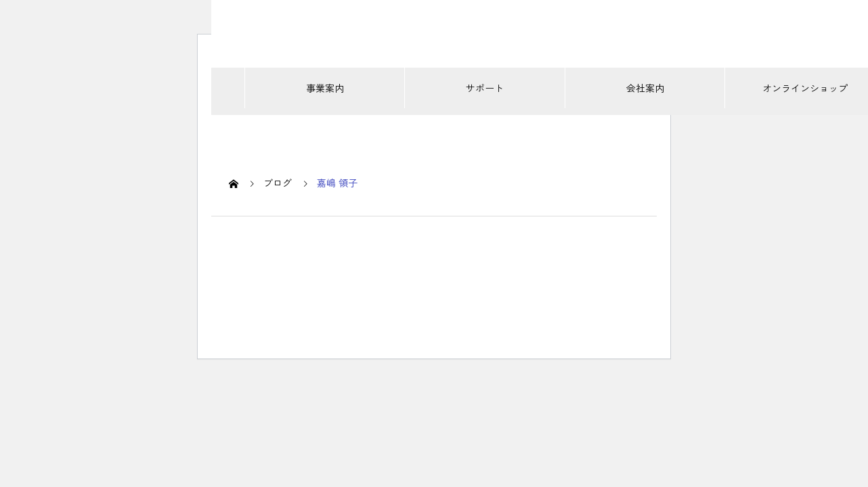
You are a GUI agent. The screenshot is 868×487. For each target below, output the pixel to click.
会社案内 (645, 88)
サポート (485, 88)
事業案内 (325, 88)
